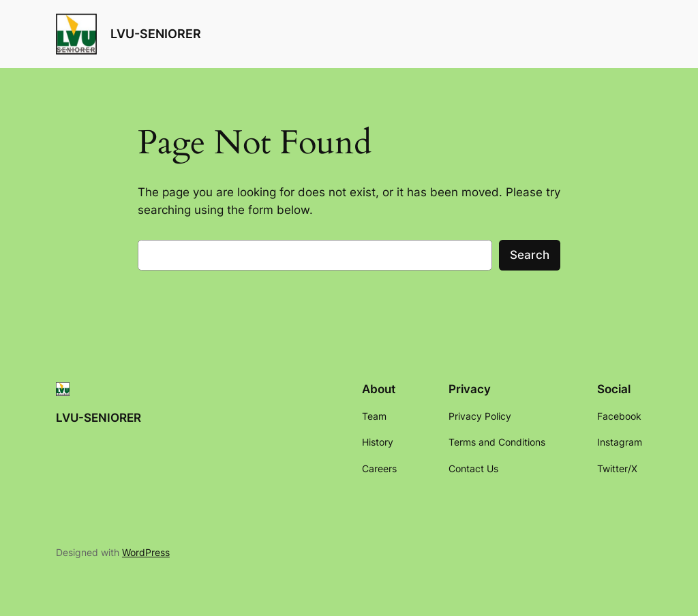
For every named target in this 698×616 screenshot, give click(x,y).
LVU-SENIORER (156, 34)
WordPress (146, 552)
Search (530, 255)
